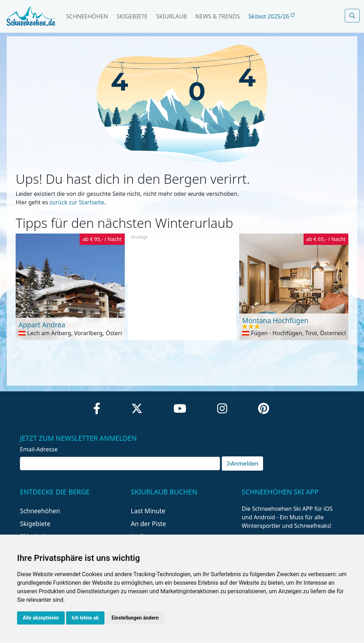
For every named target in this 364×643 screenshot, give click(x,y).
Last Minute (148, 511)
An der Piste (148, 524)
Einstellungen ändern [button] (135, 618)
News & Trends (218, 16)
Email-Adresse (39, 449)
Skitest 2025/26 (272, 16)
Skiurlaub (171, 16)
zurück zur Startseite (77, 202)
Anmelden (242, 464)
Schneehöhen (87, 16)
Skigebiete (132, 16)
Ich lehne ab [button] (85, 618)
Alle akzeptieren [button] (41, 618)
